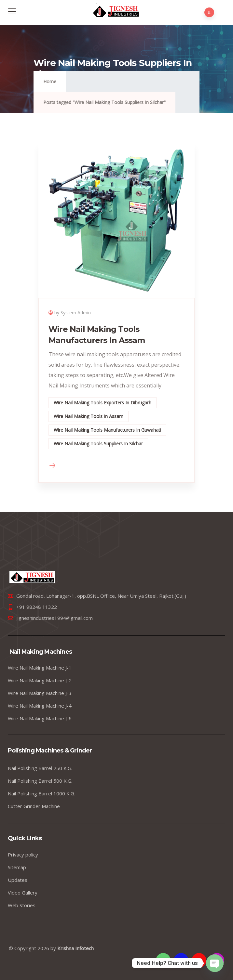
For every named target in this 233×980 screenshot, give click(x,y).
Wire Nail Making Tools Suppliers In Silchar (98, 444)
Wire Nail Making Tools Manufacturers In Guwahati (107, 430)
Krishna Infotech (75, 948)
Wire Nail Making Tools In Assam (89, 416)
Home (50, 81)
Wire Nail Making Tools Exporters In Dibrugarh (103, 403)
